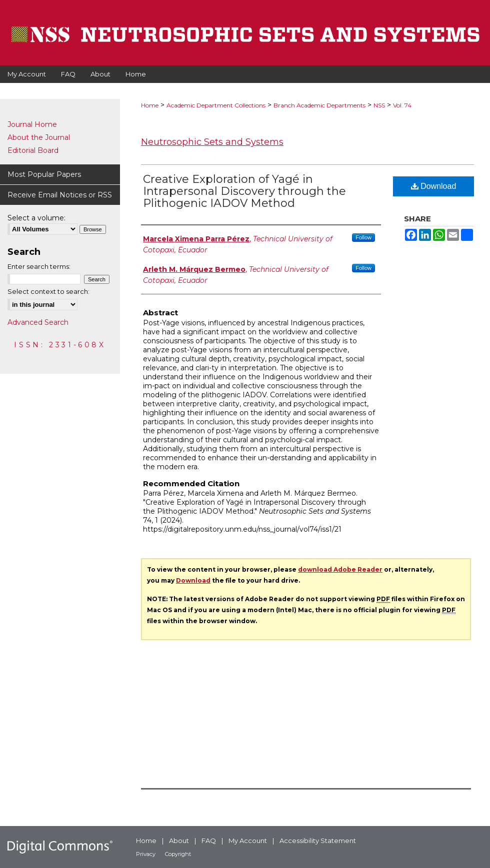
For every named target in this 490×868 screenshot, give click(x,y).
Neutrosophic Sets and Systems (212, 142)
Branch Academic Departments (319, 105)
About (179, 841)
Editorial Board (33, 150)
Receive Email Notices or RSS (60, 195)
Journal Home (32, 124)
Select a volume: (36, 218)
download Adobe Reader (340, 569)
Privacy (146, 854)
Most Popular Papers (44, 174)
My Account (248, 841)
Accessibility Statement (318, 841)
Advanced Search (38, 322)
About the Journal (39, 137)
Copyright (178, 854)
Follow (363, 237)
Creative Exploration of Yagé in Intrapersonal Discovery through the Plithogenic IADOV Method (244, 191)
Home (150, 105)
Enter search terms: (39, 266)
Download (434, 186)
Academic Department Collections (216, 105)
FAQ (209, 841)
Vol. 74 (402, 105)
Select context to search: (48, 291)
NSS (379, 105)
